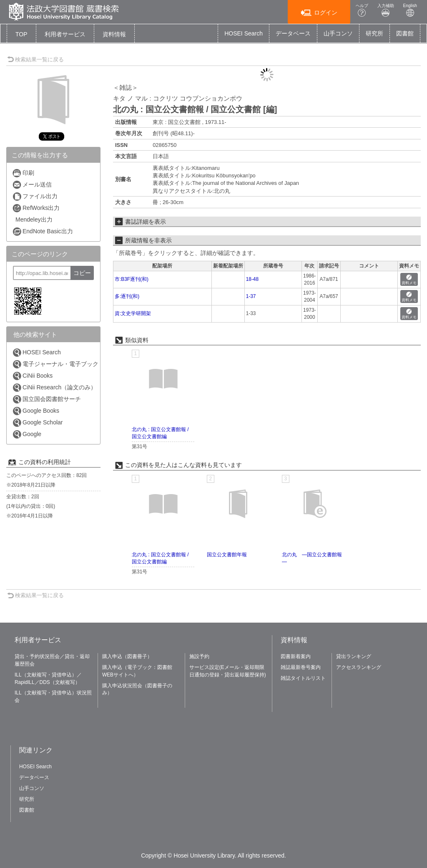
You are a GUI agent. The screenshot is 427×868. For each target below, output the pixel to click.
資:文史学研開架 (133, 313)
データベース (293, 33)
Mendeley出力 (34, 220)
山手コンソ (338, 33)
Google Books (36, 411)
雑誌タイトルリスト (303, 678)
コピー (82, 273)
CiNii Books (32, 376)
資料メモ (409, 280)
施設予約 (199, 656)
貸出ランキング (354, 656)
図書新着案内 (296, 656)
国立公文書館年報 (227, 555)
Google (27, 434)
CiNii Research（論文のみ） (54, 387)
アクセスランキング (359, 667)
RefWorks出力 (36, 208)
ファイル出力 (35, 196)
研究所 (374, 33)
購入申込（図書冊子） (127, 656)
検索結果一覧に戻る (35, 59)
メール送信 (32, 185)
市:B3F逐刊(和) (132, 279)
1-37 (251, 296)
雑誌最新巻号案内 (301, 667)
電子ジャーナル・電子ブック (55, 364)
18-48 (252, 279)
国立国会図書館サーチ (46, 399)
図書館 (405, 33)
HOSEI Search (244, 33)
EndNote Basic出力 (43, 231)
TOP (21, 34)
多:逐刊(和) (127, 296)
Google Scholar (38, 423)
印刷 (23, 173)
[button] (65, 34)
